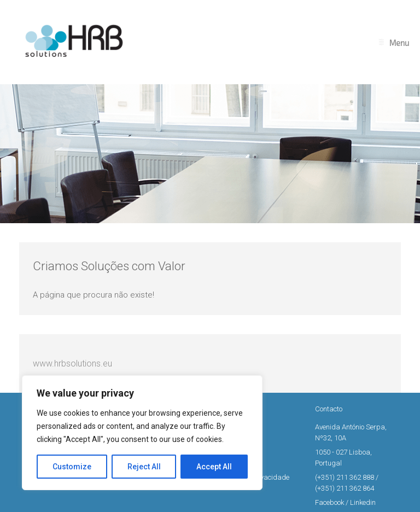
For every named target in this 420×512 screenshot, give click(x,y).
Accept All (214, 467)
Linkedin (363, 502)
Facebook (329, 502)
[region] (142, 433)
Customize (72, 467)
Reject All (144, 467)
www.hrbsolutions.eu (72, 363)
